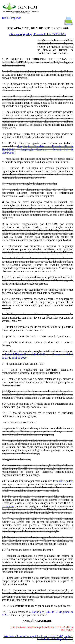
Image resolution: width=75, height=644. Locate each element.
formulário (8, 506)
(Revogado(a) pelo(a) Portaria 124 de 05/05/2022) (37, 34)
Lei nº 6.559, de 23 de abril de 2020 (25, 355)
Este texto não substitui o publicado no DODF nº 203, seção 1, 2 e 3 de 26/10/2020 (38, 638)
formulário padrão (63, 481)
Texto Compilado (11, 18)
